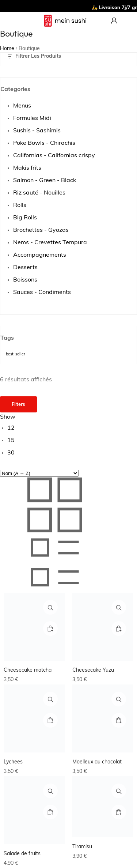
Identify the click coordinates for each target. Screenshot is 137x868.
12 (11, 428)
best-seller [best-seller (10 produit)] (16, 354)
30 (11, 453)
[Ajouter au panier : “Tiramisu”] (119, 812)
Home (7, 49)
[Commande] (39, 473)
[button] (50, 629)
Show (8, 417)
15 (11, 441)
